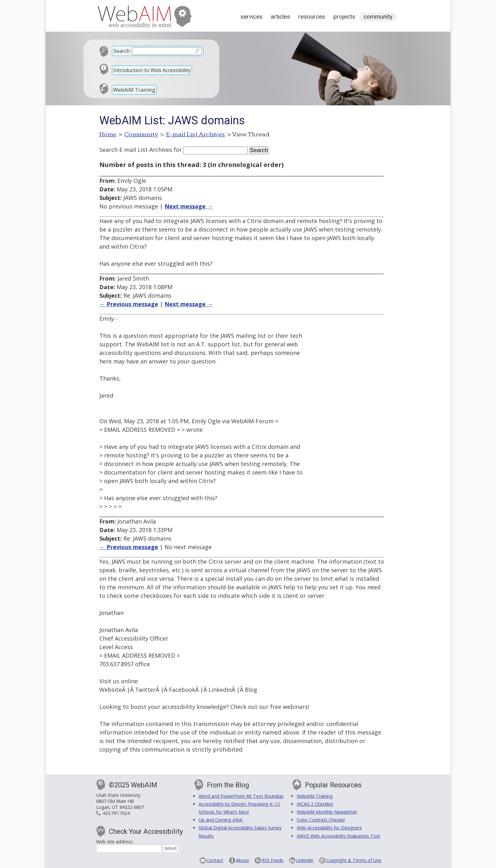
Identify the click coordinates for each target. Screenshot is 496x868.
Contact (215, 860)
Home (108, 134)
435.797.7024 (116, 813)
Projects (344, 17)
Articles (280, 17)
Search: (122, 51)
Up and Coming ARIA (221, 820)
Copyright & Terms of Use (354, 860)
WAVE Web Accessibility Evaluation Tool (338, 836)
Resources (312, 17)
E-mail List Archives (196, 134)
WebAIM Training (134, 90)
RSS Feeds (273, 860)
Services (251, 17)
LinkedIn (305, 860)
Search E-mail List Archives (136, 150)
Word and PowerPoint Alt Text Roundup (241, 796)
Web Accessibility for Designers (329, 828)
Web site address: (115, 842)
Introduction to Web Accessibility (152, 70)
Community (378, 17)
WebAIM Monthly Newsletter (327, 812)
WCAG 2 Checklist (315, 804)
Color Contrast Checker (321, 820)
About (242, 860)
